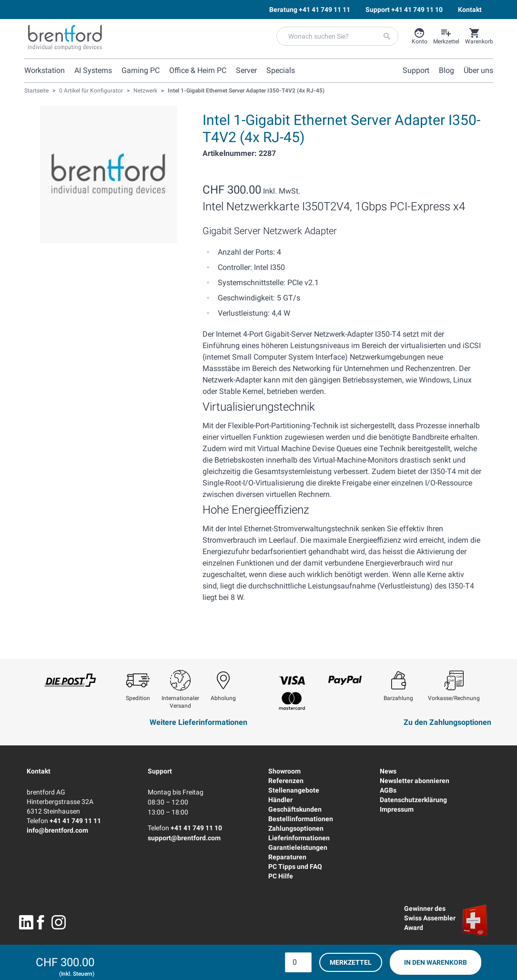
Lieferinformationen (299, 838)
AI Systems (93, 70)
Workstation (45, 70)
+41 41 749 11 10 (196, 828)
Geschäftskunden (295, 809)
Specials (281, 70)
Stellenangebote (294, 790)
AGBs (388, 790)
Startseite (36, 91)
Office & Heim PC (198, 70)
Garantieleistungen (298, 847)
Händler (280, 800)
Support (160, 771)
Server (246, 70)
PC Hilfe (281, 876)
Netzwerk (145, 91)
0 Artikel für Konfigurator (91, 91)
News (388, 771)
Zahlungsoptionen (296, 828)
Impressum (397, 809)
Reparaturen (287, 857)
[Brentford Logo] (65, 38)
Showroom (284, 771)
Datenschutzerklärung (413, 800)
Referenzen (286, 781)
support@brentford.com (184, 838)
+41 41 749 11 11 (75, 821)
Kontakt (39, 771)
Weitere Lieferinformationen (198, 722)
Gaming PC (141, 70)
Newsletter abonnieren (415, 781)
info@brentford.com (57, 830)
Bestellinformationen (301, 819)
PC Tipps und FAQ (295, 867)
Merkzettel (351, 962)
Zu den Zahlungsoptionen (447, 722)
